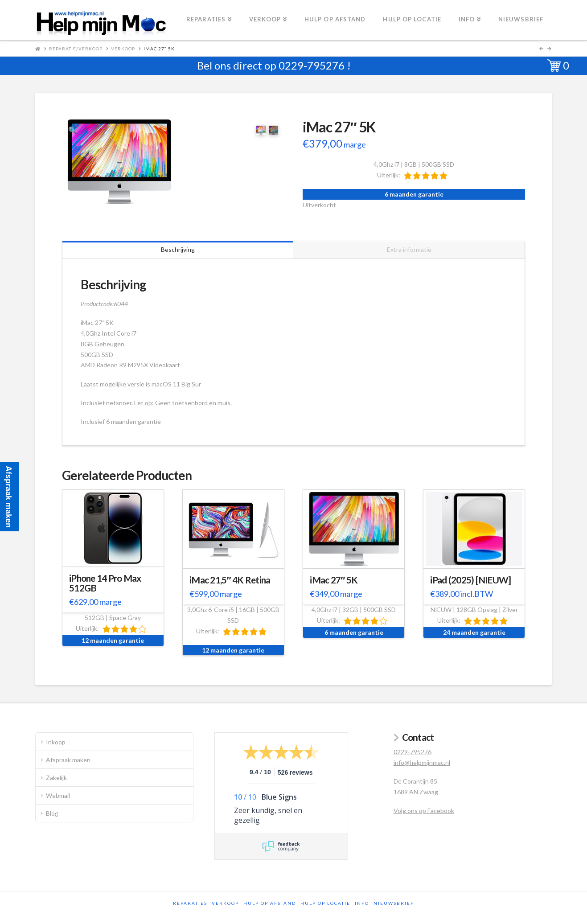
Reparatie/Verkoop (76, 49)
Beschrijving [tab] (178, 249)
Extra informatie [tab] (409, 249)
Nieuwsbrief (394, 903)
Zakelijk (56, 778)
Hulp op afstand (270, 903)
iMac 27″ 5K (334, 580)
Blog (52, 813)
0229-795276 (312, 65)
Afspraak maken (68, 760)
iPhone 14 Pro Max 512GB (105, 583)
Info (362, 903)
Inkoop (56, 742)
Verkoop (123, 49)
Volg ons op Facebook (424, 811)
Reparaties (190, 903)
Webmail (58, 795)
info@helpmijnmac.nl (422, 762)
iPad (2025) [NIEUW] (470, 580)
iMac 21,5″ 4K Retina (230, 580)
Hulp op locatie (325, 903)
